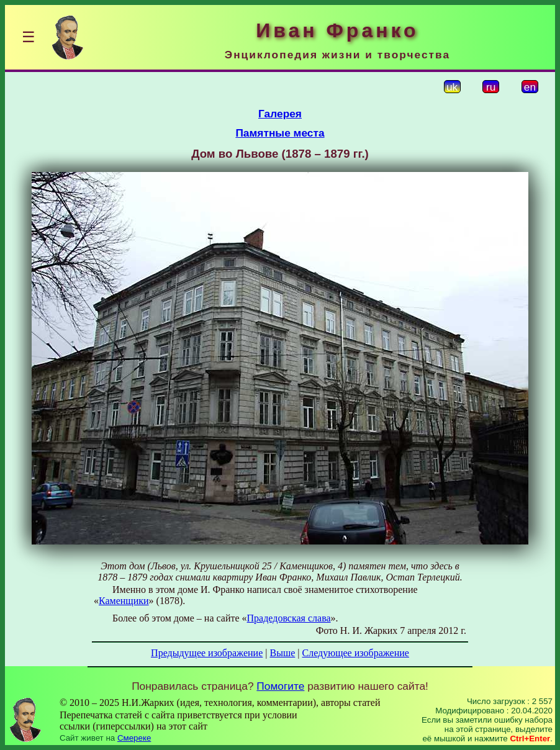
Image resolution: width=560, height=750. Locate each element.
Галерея (280, 114)
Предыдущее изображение (207, 653)
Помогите (280, 686)
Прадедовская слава (289, 618)
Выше (282, 653)
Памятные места (280, 133)
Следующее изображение (356, 653)
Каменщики (124, 601)
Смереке (134, 738)
